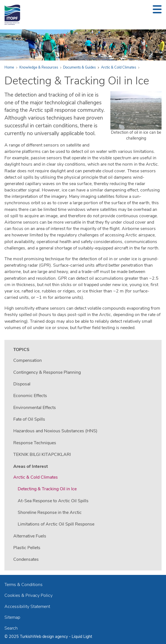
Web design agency (51, 637)
